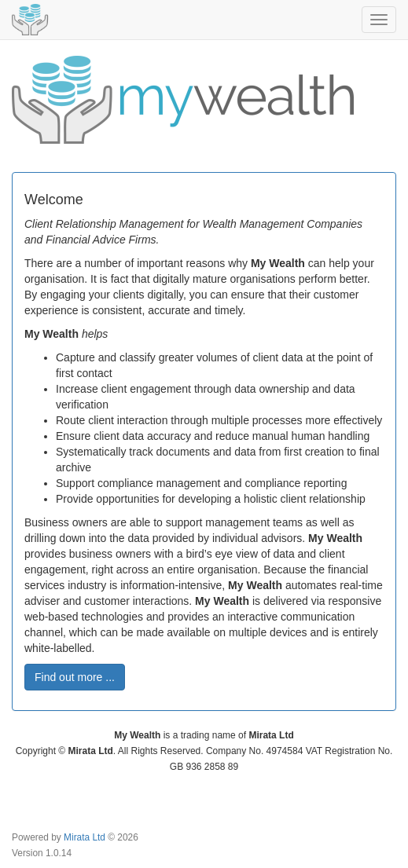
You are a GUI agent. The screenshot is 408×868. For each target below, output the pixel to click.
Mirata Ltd (85, 837)
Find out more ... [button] (75, 677)
